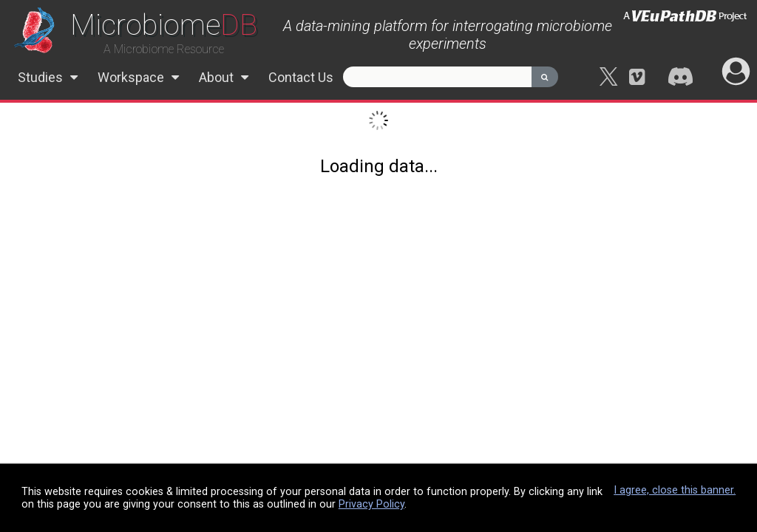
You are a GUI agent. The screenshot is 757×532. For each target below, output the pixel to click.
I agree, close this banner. (675, 490)
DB (164, 25)
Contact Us (301, 77)
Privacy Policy (371, 504)
